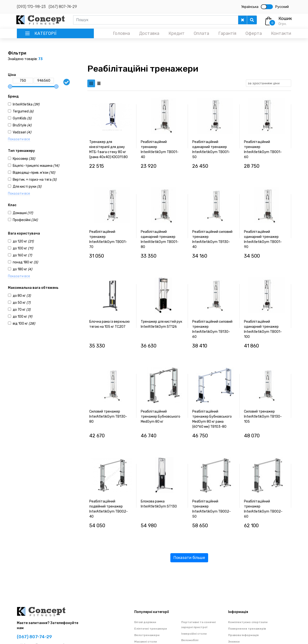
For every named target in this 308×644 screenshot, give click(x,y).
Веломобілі (190, 640)
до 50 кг (22, 303)
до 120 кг (23, 241)
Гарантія (227, 33)
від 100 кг (24, 324)
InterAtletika (26, 104)
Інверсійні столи (194, 634)
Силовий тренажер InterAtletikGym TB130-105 (263, 417)
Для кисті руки (27, 187)
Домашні (23, 213)
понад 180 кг (25, 262)
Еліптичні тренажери (151, 629)
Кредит (176, 33)
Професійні (25, 220)
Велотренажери (147, 635)
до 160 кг (22, 255)
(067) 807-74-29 (63, 7)
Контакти (281, 33)
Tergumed (23, 111)
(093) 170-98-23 (31, 7)
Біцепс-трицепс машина (36, 166)
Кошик (285, 19)
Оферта (254, 33)
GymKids (22, 118)
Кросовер (24, 159)
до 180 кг (22, 269)
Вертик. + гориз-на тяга (35, 180)
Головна (121, 33)
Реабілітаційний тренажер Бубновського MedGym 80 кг (160, 417)
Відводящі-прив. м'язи (34, 173)
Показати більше (189, 558)
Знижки (234, 642)
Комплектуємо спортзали (248, 622)
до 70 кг (22, 310)
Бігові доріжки (145, 622)
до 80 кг (22, 296)
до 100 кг (23, 248)
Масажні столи (146, 642)
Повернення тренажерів (247, 629)
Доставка (149, 33)
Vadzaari (22, 132)
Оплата (201, 33)
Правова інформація (243, 635)
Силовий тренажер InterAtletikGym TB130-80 (108, 417)
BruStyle (22, 125)
